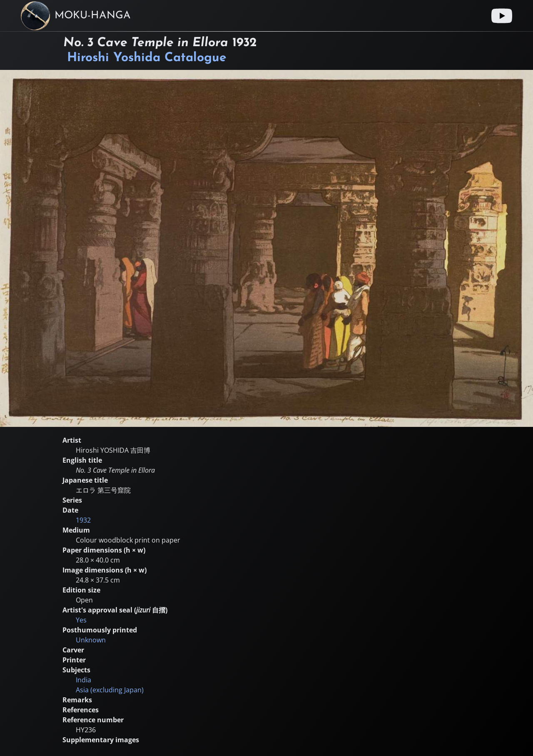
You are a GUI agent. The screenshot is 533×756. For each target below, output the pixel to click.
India (83, 680)
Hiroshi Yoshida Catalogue (147, 58)
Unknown (91, 640)
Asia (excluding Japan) (110, 690)
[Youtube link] (502, 16)
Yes (81, 620)
